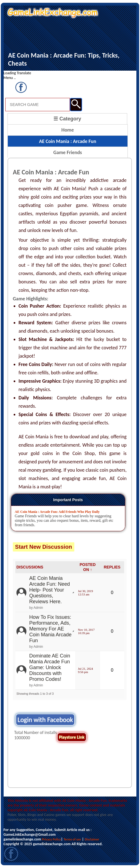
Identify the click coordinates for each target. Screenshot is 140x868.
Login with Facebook (45, 720)
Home (68, 130)
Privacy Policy (51, 839)
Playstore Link (72, 737)
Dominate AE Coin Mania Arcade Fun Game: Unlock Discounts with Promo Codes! (50, 667)
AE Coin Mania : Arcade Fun (68, 141)
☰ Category (67, 119)
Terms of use (72, 839)
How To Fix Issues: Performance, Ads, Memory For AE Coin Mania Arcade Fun (50, 629)
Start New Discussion (44, 547)
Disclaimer (92, 839)
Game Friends (68, 152)
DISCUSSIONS (30, 567)
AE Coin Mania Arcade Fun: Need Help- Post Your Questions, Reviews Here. (50, 590)
